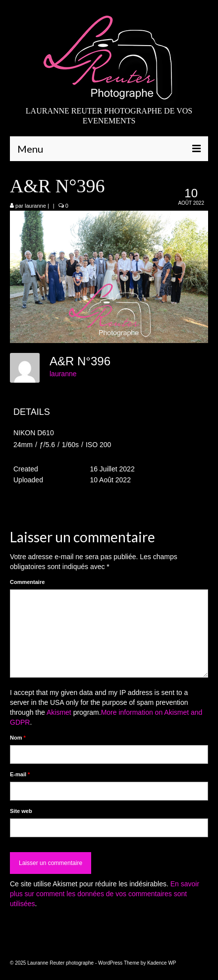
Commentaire (27, 582)
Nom (18, 738)
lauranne (35, 206)
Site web (21, 811)
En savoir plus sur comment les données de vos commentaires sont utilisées (105, 894)
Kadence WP (162, 963)
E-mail (20, 774)
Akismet (59, 712)
